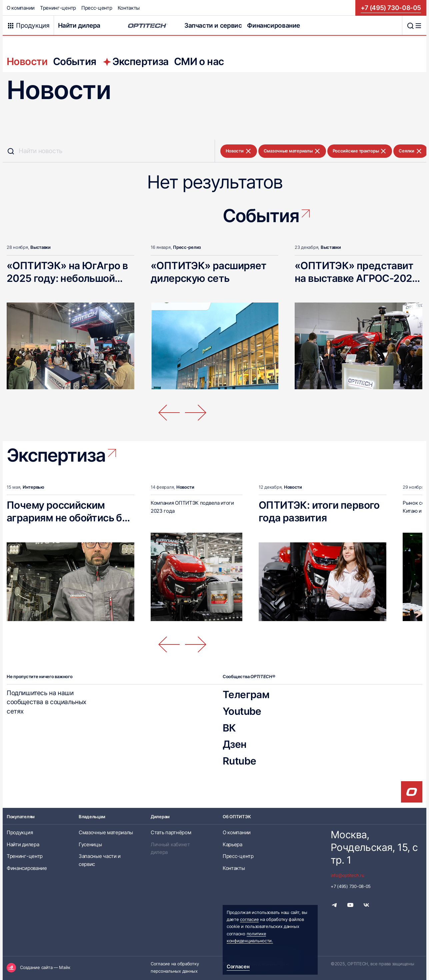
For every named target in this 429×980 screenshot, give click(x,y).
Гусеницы (90, 844)
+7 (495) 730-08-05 (391, 8)
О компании (21, 8)
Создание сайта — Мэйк (45, 967)
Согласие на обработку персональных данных (175, 967)
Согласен (238, 966)
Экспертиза (135, 61)
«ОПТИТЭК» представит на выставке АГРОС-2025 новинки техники (356, 278)
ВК (229, 728)
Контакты (129, 8)
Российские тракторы (360, 151)
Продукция (20, 832)
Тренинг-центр (58, 8)
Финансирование (273, 25)
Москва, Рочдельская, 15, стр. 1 (374, 847)
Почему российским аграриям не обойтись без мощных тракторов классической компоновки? (70, 530)
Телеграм (246, 694)
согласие (249, 919)
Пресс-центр (97, 8)
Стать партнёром (171, 832)
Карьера (232, 844)
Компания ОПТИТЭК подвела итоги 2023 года (192, 507)
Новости (27, 61)
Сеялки (410, 151)
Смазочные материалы (292, 151)
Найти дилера (79, 25)
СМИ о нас (199, 61)
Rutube (239, 761)
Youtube (242, 711)
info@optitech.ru (347, 875)
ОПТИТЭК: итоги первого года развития (319, 511)
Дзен (235, 744)
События (75, 61)
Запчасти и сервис (213, 25)
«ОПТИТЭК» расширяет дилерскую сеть (209, 272)
